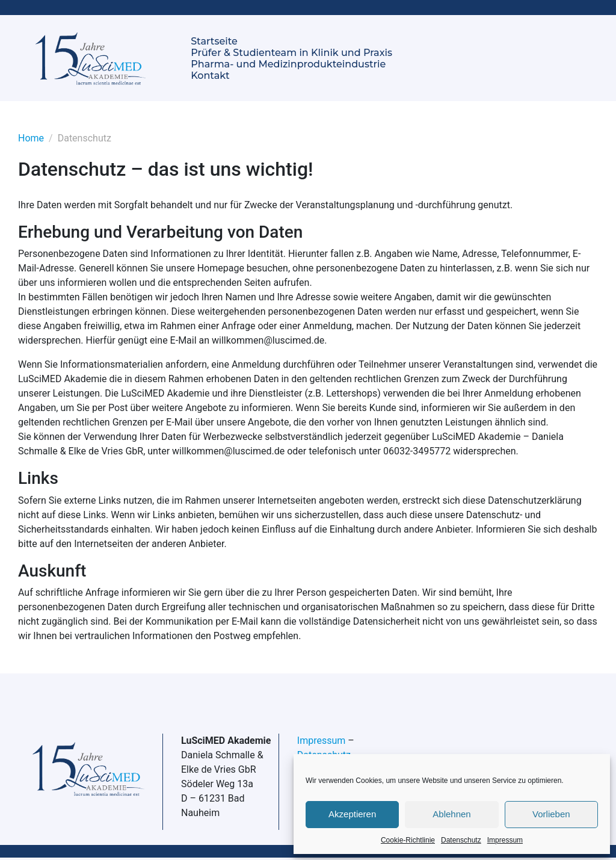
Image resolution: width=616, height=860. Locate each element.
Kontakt (210, 76)
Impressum (505, 840)
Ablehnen (451, 814)
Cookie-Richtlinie (408, 840)
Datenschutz (461, 840)
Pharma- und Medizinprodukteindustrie (288, 64)
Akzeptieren (352, 814)
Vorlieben (551, 814)
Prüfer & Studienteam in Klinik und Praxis (291, 53)
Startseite (214, 41)
